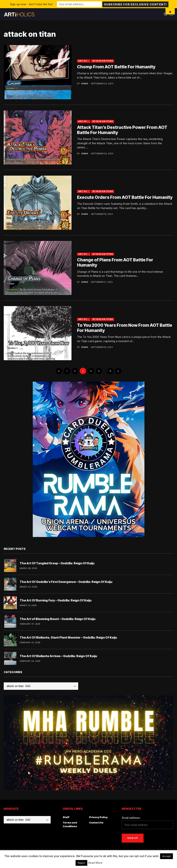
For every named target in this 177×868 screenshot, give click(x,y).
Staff (66, 817)
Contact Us (96, 823)
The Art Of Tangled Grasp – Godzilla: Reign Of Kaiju (57, 563)
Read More (95, 863)
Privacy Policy (98, 817)
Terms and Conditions (70, 824)
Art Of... (84, 61)
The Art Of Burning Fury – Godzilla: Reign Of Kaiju (56, 600)
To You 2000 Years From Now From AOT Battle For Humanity (125, 328)
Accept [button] (166, 856)
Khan (84, 84)
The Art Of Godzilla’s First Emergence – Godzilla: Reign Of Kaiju (66, 582)
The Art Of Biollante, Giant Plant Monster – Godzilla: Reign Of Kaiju (68, 637)
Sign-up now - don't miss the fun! (31, 4)
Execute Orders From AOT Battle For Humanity (125, 197)
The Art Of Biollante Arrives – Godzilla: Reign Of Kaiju (58, 656)
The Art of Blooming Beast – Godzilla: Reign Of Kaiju (58, 619)
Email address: (131, 818)
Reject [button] (81, 863)
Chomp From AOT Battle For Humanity (116, 67)
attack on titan (103, 61)
